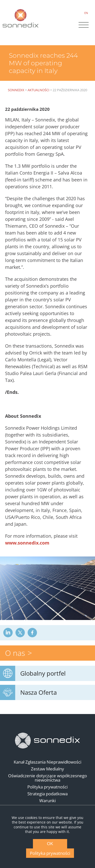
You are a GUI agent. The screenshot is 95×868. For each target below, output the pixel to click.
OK (50, 844)
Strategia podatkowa (48, 794)
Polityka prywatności (48, 787)
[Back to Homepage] (48, 741)
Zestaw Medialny (48, 769)
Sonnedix (16, 90)
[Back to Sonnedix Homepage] (21, 18)
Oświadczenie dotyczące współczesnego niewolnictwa (48, 778)
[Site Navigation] (84, 25)
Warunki (48, 801)
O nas (15, 653)
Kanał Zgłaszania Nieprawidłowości (48, 762)
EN (86, 13)
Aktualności (39, 90)
